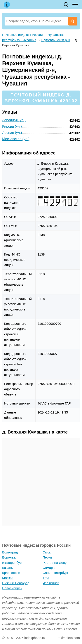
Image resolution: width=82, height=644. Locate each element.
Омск (47, 552)
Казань (7, 568)
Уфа (46, 578)
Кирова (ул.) (12, 126)
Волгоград (10, 552)
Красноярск (11, 573)
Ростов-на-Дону (55, 563)
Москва (8, 578)
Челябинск (51, 583)
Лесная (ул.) (12, 133)
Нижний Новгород (16, 583)
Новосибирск (12, 588)
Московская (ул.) (16, 139)
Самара (49, 568)
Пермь (48, 557)
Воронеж (9, 557)
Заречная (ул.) (14, 120)
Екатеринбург (12, 563)
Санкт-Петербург (56, 573)
